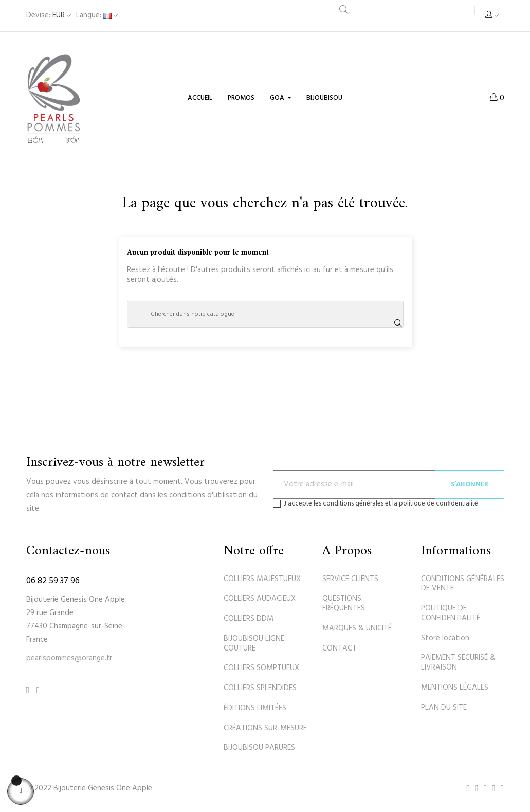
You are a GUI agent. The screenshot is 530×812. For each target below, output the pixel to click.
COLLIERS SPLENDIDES (260, 688)
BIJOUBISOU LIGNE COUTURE (254, 644)
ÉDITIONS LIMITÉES (255, 708)
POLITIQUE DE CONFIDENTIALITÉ (451, 613)
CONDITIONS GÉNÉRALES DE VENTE (463, 584)
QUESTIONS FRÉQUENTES (344, 603)
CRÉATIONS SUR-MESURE (265, 728)
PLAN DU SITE (444, 708)
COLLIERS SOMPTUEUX (261, 668)
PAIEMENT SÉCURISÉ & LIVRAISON (458, 663)
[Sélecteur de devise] (49, 16)
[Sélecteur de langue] (97, 16)
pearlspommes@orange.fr (69, 658)
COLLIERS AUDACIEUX (260, 599)
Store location (445, 638)
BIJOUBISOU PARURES (259, 748)
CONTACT (340, 648)
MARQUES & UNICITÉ (357, 628)
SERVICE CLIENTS (350, 579)
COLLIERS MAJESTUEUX (262, 579)
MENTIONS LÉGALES (455, 688)
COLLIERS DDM (249, 619)
